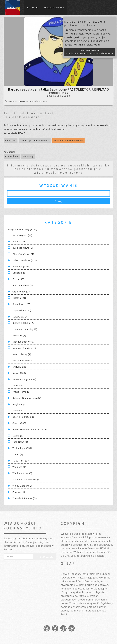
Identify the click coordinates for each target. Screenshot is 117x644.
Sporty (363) (19, 423)
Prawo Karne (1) (21, 392)
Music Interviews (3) (23, 361)
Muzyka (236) (20, 367)
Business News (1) (23, 248)
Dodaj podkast (54, 8)
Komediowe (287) (22, 304)
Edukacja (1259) (21, 267)
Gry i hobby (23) (22, 292)
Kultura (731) (20, 317)
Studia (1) (18, 436)
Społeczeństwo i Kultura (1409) (30, 429)
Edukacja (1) (19, 273)
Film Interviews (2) (23, 285)
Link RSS (11, 141)
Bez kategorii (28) (22, 235)
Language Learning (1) (25, 329)
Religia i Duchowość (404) (27, 398)
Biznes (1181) (20, 242)
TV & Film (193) (21, 461)
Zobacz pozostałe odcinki (35, 141)
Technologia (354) (22, 448)
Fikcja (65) (18, 279)
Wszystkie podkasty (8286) (22, 230)
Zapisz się (45, 557)
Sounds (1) (18, 411)
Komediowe (12, 156)
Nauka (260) (19, 373)
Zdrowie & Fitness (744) (26, 498)
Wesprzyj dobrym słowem (68, 141)
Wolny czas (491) (22, 486)
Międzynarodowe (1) (24, 342)
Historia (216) (20, 298)
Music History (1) (22, 354)
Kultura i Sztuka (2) (23, 323)
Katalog (33, 8)
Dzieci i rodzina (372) (25, 260)
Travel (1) (18, 454)
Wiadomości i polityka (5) (26, 480)
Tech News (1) (20, 442)
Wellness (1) (19, 467)
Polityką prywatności (78, 34)
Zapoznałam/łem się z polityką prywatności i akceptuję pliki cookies (90, 52)
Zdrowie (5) (19, 492)
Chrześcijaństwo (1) (23, 254)
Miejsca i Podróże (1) (24, 348)
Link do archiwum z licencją (88, 556)
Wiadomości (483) (22, 473)
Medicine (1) (19, 336)
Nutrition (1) (19, 386)
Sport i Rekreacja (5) (24, 417)
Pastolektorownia (22, 117)
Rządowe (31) (20, 404)
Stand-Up (28, 156)
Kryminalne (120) (22, 310)
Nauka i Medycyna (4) (24, 379)
